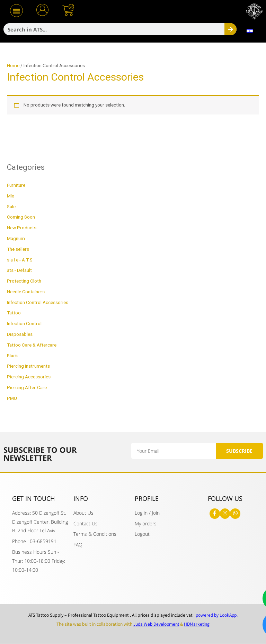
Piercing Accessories (29, 377)
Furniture (16, 185)
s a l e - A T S (20, 260)
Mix (11, 196)
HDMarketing (198, 624)
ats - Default (19, 270)
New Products (22, 228)
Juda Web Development (156, 624)
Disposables (20, 334)
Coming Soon (21, 217)
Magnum (16, 239)
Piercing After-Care (27, 388)
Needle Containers (26, 292)
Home (13, 66)
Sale (11, 207)
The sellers (18, 249)
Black (12, 356)
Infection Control (24, 324)
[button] (16, 11)
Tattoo (14, 313)
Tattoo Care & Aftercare (32, 345)
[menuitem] (250, 31)
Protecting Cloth (24, 281)
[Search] (230, 29)
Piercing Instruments (28, 366)
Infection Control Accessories (38, 303)
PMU (12, 398)
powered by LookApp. (217, 615)
